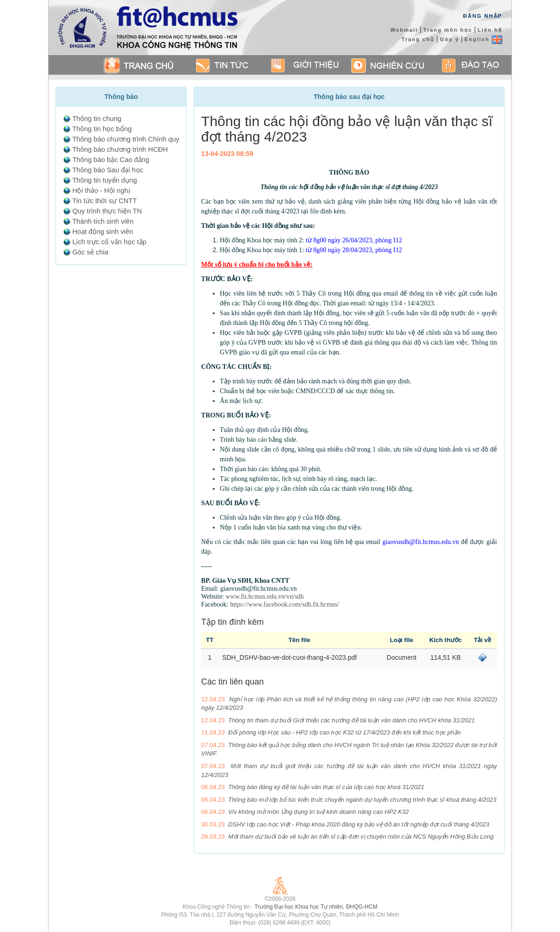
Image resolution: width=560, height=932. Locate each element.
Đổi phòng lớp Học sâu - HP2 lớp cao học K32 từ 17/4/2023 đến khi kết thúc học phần (345, 732)
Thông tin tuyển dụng (105, 180)
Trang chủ (418, 39)
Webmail (404, 30)
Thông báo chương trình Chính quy (126, 139)
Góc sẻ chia (90, 252)
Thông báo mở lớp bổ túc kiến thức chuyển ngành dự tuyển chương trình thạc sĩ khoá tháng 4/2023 (362, 800)
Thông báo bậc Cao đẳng (111, 160)
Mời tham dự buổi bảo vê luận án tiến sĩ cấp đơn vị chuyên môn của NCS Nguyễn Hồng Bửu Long (361, 837)
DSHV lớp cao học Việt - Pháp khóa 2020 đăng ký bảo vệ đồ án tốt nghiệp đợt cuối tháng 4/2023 (359, 824)
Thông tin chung (97, 119)
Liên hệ (490, 30)
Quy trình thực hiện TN (107, 211)
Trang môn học (448, 30)
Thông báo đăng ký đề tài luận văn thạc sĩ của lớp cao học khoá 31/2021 (326, 787)
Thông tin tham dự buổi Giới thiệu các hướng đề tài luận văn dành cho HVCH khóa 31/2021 (351, 720)
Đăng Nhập (483, 16)
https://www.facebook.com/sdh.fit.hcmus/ (285, 604)
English (483, 39)
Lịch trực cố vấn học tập (109, 242)
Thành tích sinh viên (103, 221)
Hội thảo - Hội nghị (101, 191)
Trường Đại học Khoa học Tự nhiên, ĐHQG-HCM (316, 907)
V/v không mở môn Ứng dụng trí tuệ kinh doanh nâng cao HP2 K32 (318, 812)
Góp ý (450, 39)
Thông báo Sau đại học (108, 170)
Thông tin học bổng (102, 129)
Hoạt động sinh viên (103, 232)
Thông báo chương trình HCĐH (120, 149)
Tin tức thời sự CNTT (105, 201)
